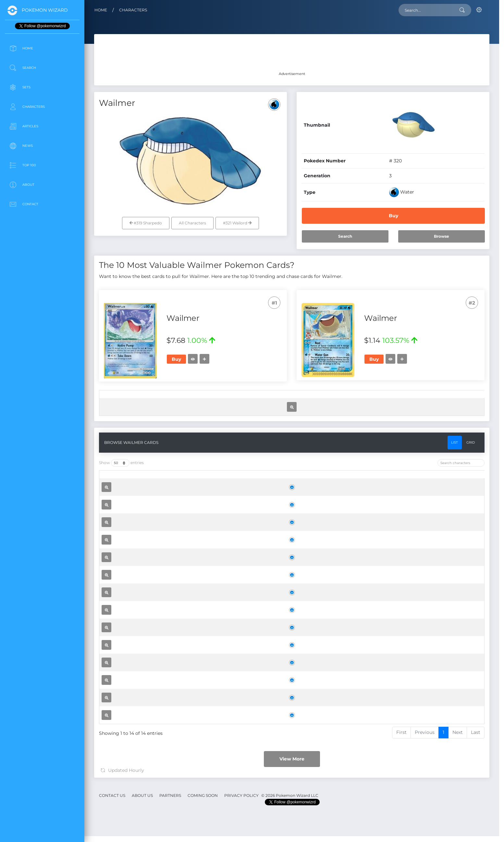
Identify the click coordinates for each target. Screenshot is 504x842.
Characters (133, 10)
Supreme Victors (267, 589)
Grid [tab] (471, 507)
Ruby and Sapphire (270, 660)
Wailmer (181, 443)
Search (345, 236)
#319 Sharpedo (146, 223)
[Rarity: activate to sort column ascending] (311, 399)
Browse (442, 236)
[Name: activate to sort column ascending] (192, 399)
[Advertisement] (42, 261)
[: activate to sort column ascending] (109, 399)
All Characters (192, 223)
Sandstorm (261, 801)
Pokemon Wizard (45, 10)
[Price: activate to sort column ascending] (362, 399)
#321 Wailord (237, 223)
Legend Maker (250, 444)
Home (101, 10)
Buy (393, 216)
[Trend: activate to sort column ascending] (411, 399)
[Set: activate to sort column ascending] (250, 399)
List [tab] (455, 507)
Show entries (121, 528)
